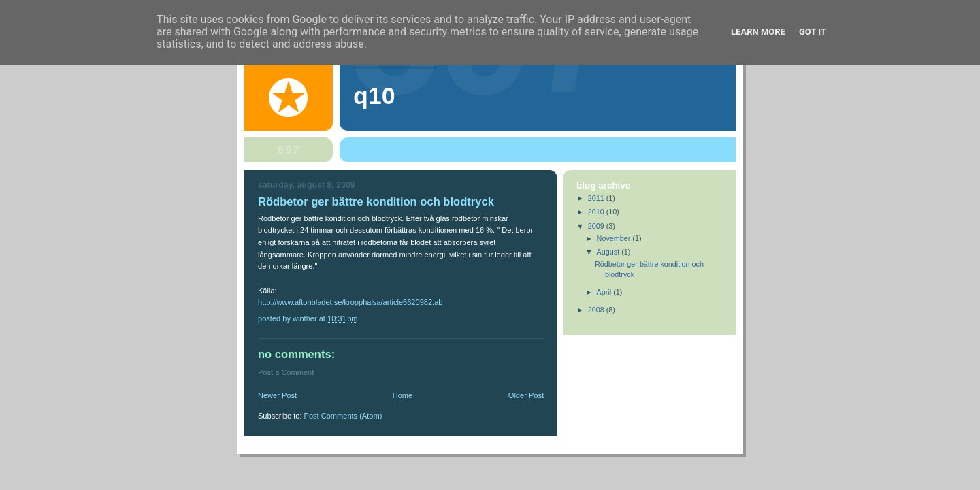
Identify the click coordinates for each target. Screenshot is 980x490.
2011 (597, 198)
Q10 (374, 96)
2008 (597, 310)
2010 (597, 212)
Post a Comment (286, 372)
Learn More (758, 32)
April (605, 292)
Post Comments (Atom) (343, 416)
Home (403, 395)
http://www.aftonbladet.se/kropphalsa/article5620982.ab (350, 302)
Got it (813, 32)
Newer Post (277, 395)
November (615, 238)
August (609, 252)
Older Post (526, 395)
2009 (597, 226)
